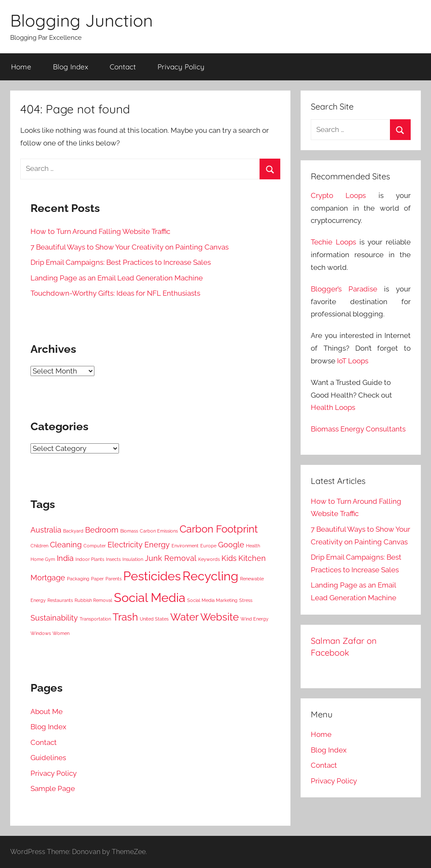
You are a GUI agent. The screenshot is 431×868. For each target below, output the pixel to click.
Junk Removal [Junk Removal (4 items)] (171, 558)
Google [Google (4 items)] (231, 545)
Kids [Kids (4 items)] (229, 558)
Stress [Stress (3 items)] (246, 600)
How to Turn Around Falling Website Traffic (100, 231)
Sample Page (53, 788)
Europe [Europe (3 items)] (208, 546)
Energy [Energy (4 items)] (157, 545)
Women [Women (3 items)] (61, 633)
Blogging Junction (82, 20)
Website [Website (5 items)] (220, 617)
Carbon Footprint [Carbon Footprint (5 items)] (219, 529)
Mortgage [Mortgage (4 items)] (48, 578)
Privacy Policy (181, 67)
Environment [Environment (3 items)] (185, 546)
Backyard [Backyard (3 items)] (73, 531)
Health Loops (333, 407)
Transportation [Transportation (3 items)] (95, 619)
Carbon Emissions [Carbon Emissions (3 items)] (159, 531)
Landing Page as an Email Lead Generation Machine (117, 278)
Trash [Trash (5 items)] (125, 617)
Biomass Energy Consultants (358, 429)
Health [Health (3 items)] (253, 546)
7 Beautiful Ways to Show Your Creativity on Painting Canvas (130, 247)
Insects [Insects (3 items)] (113, 559)
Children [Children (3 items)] (39, 546)
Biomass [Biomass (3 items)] (129, 531)
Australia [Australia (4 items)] (46, 530)
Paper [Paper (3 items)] (97, 579)
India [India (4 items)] (65, 558)
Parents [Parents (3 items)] (113, 579)
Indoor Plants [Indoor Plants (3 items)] (90, 559)
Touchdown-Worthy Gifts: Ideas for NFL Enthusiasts (115, 293)
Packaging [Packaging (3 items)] (78, 579)
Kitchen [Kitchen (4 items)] (252, 558)
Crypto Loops (338, 195)
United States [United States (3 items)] (154, 619)
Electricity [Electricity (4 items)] (125, 545)
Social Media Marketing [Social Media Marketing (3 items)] (212, 600)
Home (21, 67)
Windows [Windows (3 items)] (41, 633)
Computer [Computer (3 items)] (95, 546)
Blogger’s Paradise (344, 289)
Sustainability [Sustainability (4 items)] (54, 618)
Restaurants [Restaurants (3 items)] (60, 600)
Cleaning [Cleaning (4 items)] (66, 545)
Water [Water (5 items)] (184, 617)
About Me (47, 711)
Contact (123, 67)
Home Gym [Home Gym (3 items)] (43, 559)
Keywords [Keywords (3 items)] (209, 559)
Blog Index (70, 67)
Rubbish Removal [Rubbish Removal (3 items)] (93, 600)
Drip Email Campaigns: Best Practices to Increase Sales (121, 262)
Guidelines (48, 758)
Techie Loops (333, 242)
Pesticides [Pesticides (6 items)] (152, 576)
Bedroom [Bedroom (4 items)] (102, 530)
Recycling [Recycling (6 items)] (210, 576)
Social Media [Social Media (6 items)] (150, 597)
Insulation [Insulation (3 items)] (133, 559)
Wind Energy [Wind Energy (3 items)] (254, 619)
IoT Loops (353, 361)
